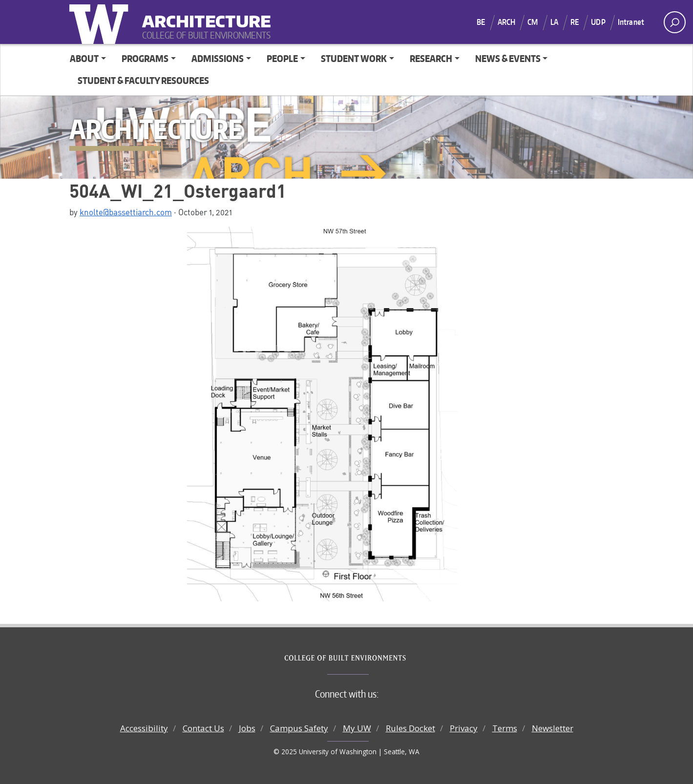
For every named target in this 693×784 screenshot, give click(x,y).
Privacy (464, 728)
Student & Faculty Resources (143, 80)
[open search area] (675, 22)
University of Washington (101, 22)
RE (575, 22)
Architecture (203, 15)
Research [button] (431, 58)
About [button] (84, 58)
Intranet (631, 22)
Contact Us (203, 728)
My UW (357, 728)
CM (533, 22)
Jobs (247, 728)
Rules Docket (410, 728)
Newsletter (553, 728)
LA (554, 22)
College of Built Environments (366, 658)
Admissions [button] (218, 58)
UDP (598, 22)
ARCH (507, 22)
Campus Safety (299, 728)
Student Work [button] (354, 58)
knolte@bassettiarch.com (126, 212)
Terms (505, 728)
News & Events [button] (508, 58)
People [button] (282, 58)
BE (481, 22)
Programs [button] (145, 58)
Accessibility (144, 728)
